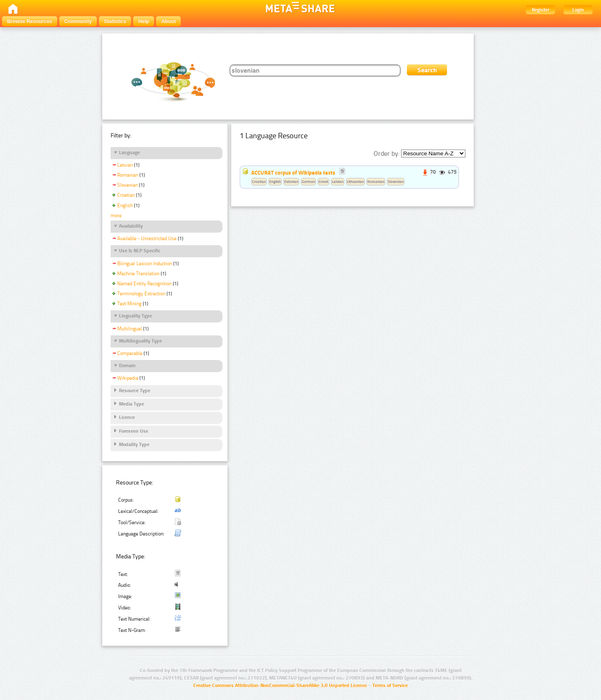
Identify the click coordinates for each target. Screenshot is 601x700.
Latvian (125, 165)
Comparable (130, 353)
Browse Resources (30, 21)
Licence (127, 417)
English (125, 205)
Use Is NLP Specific (140, 251)
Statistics (115, 21)
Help (144, 21)
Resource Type (135, 391)
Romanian (128, 175)
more (116, 216)
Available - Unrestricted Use (147, 238)
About (168, 21)
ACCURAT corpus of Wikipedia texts (293, 172)
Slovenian (128, 185)
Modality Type (134, 444)
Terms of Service (390, 685)
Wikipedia (128, 378)
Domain (127, 365)
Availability (131, 226)
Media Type (131, 404)
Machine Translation (138, 274)
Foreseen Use (134, 431)
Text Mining (129, 304)
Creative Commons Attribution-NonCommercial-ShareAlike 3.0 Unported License (280, 685)
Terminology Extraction (141, 294)
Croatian (126, 195)
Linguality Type (135, 316)
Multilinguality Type (140, 341)
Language (129, 152)
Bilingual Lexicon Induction (145, 264)
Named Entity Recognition (144, 284)
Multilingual (130, 329)
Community (78, 21)
